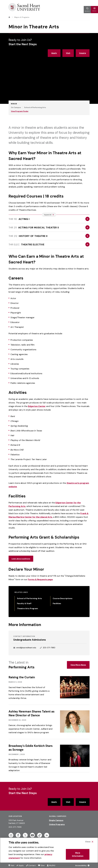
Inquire (83, 53)
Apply (54, 53)
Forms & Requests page (40, 579)
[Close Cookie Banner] (89, 842)
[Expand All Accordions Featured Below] (49, 215)
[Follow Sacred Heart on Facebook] (18, 835)
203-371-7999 (15, 827)
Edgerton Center (37, 406)
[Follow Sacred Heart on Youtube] (32, 835)
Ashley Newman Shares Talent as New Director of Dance (31, 713)
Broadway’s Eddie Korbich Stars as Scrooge (31, 748)
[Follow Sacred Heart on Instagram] (11, 835)
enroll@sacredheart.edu (26, 648)
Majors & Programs (22, 17)
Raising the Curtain (22, 677)
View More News (78, 665)
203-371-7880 (49, 648)
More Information (78, 854)
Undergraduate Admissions (30, 640)
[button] (94, 10)
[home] (9, 17)
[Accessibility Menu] (82, 865)
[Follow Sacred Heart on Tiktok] (40, 835)
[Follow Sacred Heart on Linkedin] (47, 835)
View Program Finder (20, 111)
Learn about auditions (21, 559)
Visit (68, 53)
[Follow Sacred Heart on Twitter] (25, 835)
